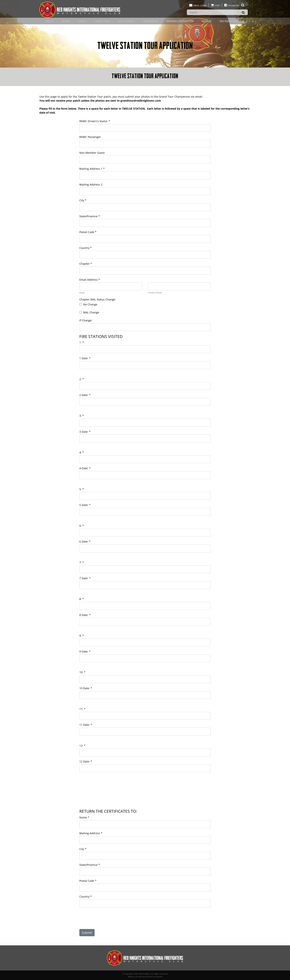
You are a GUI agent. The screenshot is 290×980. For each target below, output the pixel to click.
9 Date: (85, 651)
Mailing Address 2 (91, 184)
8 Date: (85, 615)
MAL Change (91, 312)
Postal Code (88, 232)
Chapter (86, 264)
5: (82, 489)
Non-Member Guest (92, 153)
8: (82, 599)
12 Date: (86, 761)
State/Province (90, 216)
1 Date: (85, 358)
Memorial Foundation (180, 21)
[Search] (217, 12)
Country (86, 248)
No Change (90, 304)
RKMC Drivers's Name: (95, 121)
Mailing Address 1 (92, 169)
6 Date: (85, 541)
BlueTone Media (155, 977)
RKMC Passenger (90, 137)
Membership (151, 21)
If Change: (86, 320)
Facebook (234, 5)
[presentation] (110, 920)
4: (82, 452)
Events (82, 21)
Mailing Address (91, 833)
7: (82, 562)
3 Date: (85, 432)
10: (82, 672)
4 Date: (85, 468)
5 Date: (85, 505)
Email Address (90, 280)
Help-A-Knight (126, 21)
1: (82, 342)
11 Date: (86, 725)
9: (82, 636)
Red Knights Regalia (232, 21)
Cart (215, 5)
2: (82, 379)
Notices (207, 21)
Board (66, 21)
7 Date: (85, 578)
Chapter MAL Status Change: (98, 299)
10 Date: (86, 688)
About (50, 21)
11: (82, 709)
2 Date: (85, 395)
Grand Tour (102, 21)
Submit (87, 933)
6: (82, 526)
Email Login (198, 5)
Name (84, 817)
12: (82, 746)
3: (82, 416)
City (83, 200)
